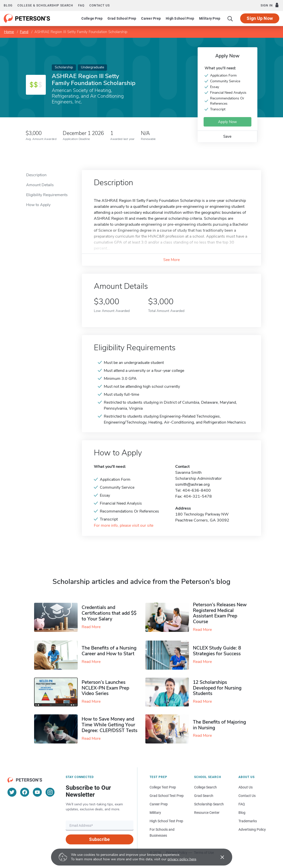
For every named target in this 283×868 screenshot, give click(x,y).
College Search (205, 787)
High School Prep (180, 18)
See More (171, 260)
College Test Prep (163, 787)
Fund (24, 32)
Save (227, 136)
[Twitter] (12, 792)
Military (155, 813)
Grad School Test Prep (167, 796)
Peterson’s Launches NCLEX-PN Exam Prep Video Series (105, 688)
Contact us (100, 5)
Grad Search (204, 796)
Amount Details (40, 185)
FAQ (81, 5)
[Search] (230, 18)
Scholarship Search (209, 804)
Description (36, 175)
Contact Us (247, 796)
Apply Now (227, 122)
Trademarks (248, 821)
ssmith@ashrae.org (192, 484)
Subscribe (99, 839)
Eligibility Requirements (47, 195)
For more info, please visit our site (124, 526)
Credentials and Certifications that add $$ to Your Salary (109, 613)
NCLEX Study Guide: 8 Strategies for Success (217, 651)
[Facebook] (25, 792)
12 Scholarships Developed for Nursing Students (217, 688)
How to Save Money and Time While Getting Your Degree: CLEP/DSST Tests (110, 725)
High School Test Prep (166, 821)
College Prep (92, 18)
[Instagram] (50, 792)
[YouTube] (37, 792)
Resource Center (207, 813)
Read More (91, 627)
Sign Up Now (260, 18)
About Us (246, 787)
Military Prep (210, 18)
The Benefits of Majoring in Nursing (219, 725)
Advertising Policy (252, 829)
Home (9, 32)
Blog (8, 5)
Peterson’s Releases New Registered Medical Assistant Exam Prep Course (220, 613)
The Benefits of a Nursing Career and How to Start (109, 651)
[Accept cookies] (219, 857)
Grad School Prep (122, 18)
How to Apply (38, 205)
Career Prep (151, 18)
